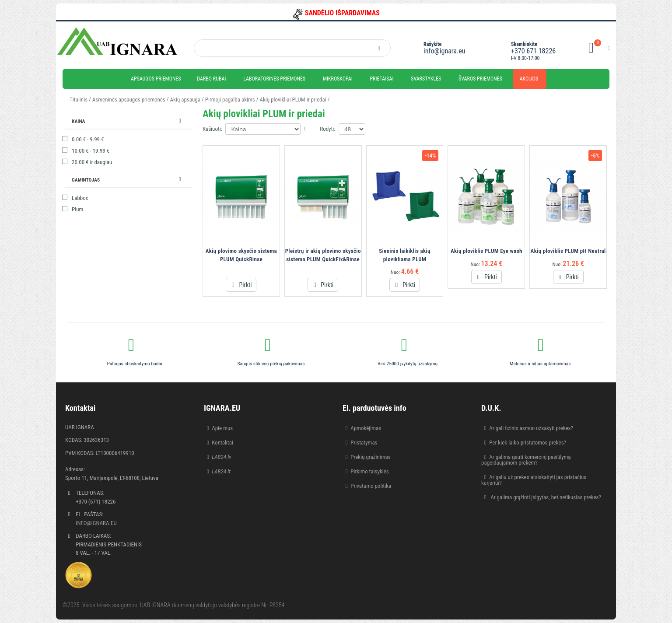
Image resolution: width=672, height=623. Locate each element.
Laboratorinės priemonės (274, 79)
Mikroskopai (338, 79)
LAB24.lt (221, 471)
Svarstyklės (426, 79)
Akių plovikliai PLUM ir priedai (293, 100)
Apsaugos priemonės (156, 79)
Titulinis (79, 100)
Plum (77, 209)
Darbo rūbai (211, 79)
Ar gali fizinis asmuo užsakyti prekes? (531, 428)
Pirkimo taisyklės (370, 471)
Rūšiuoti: (212, 129)
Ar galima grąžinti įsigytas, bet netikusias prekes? (545, 497)
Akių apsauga (185, 100)
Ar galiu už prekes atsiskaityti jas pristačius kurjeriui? (534, 480)
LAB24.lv (221, 457)
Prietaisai (381, 79)
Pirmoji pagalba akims (230, 100)
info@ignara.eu (444, 51)
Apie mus (222, 428)
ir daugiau (92, 162)
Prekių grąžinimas (371, 457)
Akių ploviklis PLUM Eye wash (486, 251)
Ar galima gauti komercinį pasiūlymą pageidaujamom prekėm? (526, 460)
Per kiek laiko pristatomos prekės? (528, 443)
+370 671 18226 (533, 51)
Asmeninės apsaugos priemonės (129, 100)
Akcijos (529, 79)
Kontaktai (222, 443)
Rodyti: (327, 129)
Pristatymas (364, 443)
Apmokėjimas (366, 428)
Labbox (80, 198)
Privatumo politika (371, 486)
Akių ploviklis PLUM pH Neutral (568, 251)
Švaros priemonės (480, 79)
